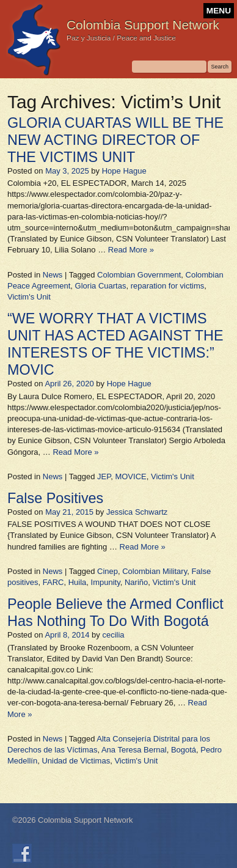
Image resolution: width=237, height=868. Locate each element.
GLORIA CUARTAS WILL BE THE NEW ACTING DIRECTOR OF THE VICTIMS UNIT (115, 140)
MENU (219, 11)
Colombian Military (155, 571)
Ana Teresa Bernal (134, 750)
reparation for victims (168, 286)
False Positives (55, 498)
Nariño (136, 582)
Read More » (131, 250)
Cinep (108, 571)
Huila (78, 582)
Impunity (106, 582)
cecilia (113, 635)
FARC (53, 582)
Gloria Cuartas (101, 286)
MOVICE (130, 476)
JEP (104, 476)
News (53, 275)
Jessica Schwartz (137, 512)
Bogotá (184, 750)
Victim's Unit (29, 297)
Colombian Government (139, 275)
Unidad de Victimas (76, 761)
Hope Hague (124, 171)
